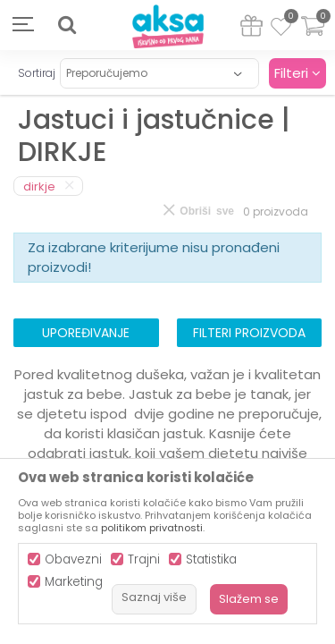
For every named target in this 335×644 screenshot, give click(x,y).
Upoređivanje (86, 333)
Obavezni (73, 559)
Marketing (74, 582)
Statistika (211, 559)
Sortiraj (37, 73)
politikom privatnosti (152, 528)
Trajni (144, 559)
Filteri (297, 73)
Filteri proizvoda (249, 333)
